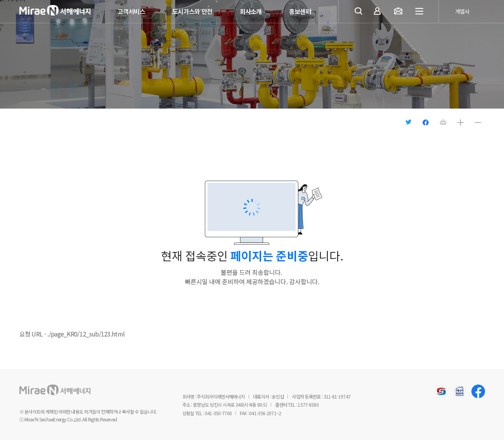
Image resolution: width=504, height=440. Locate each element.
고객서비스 (132, 11)
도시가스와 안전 (192, 11)
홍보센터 (300, 11)
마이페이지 (379, 12)
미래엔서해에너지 (66, 12)
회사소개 (251, 11)
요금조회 (400, 12)
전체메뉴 (420, 11)
